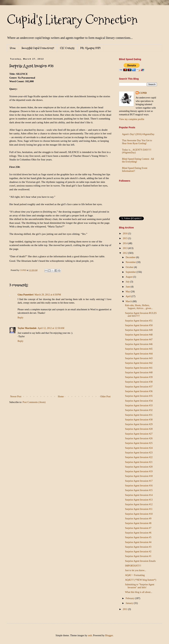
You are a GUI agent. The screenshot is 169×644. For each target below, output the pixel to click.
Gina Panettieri (26, 295)
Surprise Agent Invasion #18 (139, 476)
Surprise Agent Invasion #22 (139, 457)
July (128, 282)
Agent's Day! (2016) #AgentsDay (138, 134)
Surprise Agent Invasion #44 (139, 354)
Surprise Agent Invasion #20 (139, 467)
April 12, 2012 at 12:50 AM (51, 328)
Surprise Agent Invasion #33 (139, 405)
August (129, 277)
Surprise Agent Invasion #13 (139, 500)
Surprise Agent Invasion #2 (138, 552)
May (128, 292)
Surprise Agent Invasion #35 (139, 396)
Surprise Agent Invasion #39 (139, 377)
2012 (126, 253)
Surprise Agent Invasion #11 (139, 509)
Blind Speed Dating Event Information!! (135, 170)
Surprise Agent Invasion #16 (139, 486)
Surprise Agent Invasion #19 (139, 471)
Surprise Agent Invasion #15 (139, 490)
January (130, 603)
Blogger (109, 635)
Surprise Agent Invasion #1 (138, 556)
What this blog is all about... (139, 592)
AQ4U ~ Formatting (135, 575)
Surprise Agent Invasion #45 (139, 349)
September (131, 272)
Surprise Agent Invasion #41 (139, 368)
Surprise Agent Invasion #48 (139, 335)
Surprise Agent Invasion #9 (138, 519)
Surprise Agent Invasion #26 (139, 438)
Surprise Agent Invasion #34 (139, 401)
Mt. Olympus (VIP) (90, 48)
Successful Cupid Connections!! (38, 48)
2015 (126, 238)
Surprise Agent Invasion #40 (139, 373)
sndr (90, 635)
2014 (126, 243)
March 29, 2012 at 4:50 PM (48, 295)
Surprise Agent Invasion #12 (139, 504)
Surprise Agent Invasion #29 (139, 424)
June (128, 287)
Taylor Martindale (27, 328)
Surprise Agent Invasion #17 (139, 481)
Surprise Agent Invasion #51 (139, 321)
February (130, 598)
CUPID (143, 93)
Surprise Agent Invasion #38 (139, 382)
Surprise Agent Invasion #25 (139, 443)
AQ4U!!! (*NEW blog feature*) (141, 580)
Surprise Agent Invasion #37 (139, 387)
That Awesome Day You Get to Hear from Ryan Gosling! (137, 142)
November (131, 262)
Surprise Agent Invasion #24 (139, 448)
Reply (20, 318)
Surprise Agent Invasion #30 (139, 420)
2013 (126, 248)
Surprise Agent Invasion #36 (139, 391)
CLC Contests (67, 48)
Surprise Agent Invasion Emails (140, 561)
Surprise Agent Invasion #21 (139, 462)
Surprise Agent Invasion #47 (139, 340)
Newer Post (16, 397)
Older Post (106, 397)
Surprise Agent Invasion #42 (139, 363)
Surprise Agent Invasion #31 (139, 415)
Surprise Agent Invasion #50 (139, 325)
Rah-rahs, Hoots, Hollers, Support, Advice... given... (139, 307)
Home (13, 48)
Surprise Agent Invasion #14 (139, 495)
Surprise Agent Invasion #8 (138, 523)
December (131, 257)
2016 (126, 234)
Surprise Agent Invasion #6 (138, 533)
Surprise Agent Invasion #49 (139, 330)
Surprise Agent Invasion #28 (139, 429)
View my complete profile (132, 119)
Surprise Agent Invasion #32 (139, 410)
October (130, 267)
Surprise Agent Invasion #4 (138, 542)
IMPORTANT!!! (133, 566)
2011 (125, 609)
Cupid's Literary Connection (72, 20)
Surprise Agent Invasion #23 (139, 453)
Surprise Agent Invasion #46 (139, 344)
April (128, 296)
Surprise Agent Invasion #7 (138, 528)
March (129, 301)
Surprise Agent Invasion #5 (138, 537)
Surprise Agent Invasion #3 (138, 547)
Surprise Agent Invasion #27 (139, 434)
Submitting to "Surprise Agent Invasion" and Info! (140, 586)
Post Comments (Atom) (34, 402)
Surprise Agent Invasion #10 (139, 514)
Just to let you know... (136, 570)
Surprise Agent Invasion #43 (139, 358)
